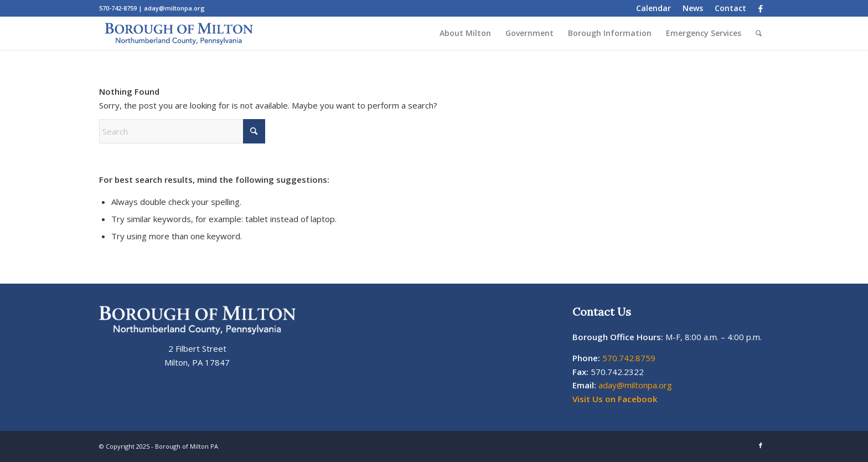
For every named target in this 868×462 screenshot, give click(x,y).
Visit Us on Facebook (615, 399)
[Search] (759, 33)
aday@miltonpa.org (174, 8)
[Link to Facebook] (761, 8)
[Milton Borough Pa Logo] (179, 33)
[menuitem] (654, 8)
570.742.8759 (629, 358)
